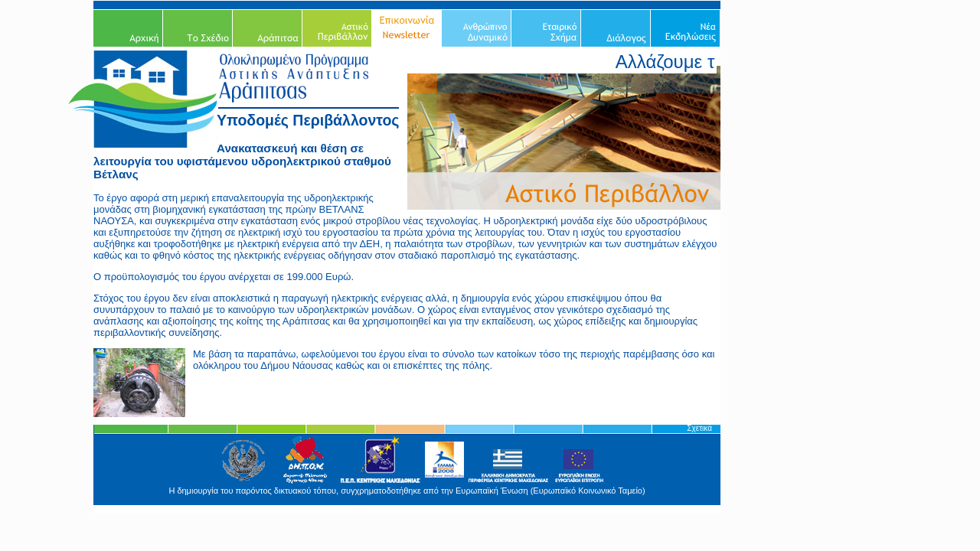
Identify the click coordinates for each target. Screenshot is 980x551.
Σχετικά (699, 428)
